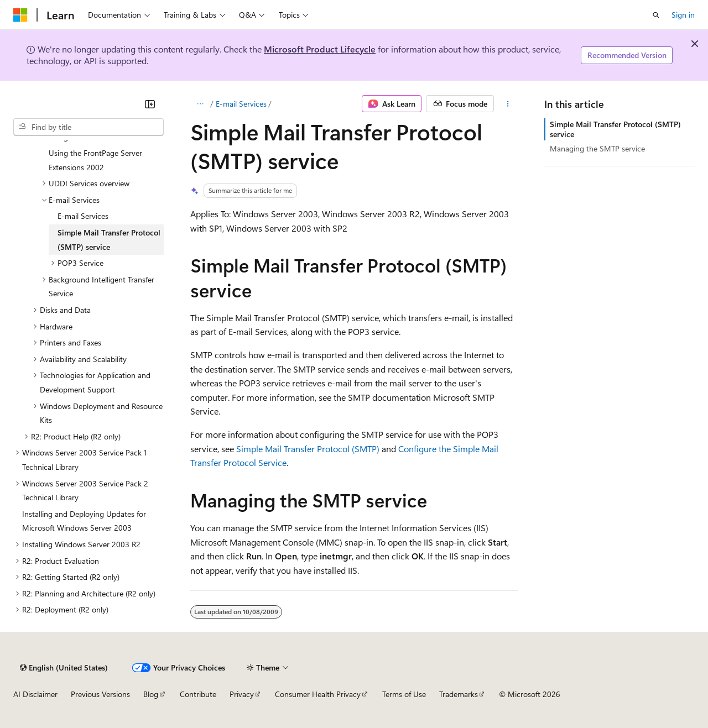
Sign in (683, 15)
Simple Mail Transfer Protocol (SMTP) (308, 449)
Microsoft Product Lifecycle (320, 49)
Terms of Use (404, 694)
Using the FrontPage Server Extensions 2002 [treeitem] (95, 160)
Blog (151, 694)
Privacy (242, 694)
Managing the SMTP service (597, 148)
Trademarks (459, 694)
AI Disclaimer (35, 694)
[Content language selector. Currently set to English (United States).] (64, 668)
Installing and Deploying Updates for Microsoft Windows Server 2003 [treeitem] (84, 521)
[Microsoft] (20, 15)
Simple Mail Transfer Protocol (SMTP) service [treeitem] (109, 240)
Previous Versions (100, 694)
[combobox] (88, 127)
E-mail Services (241, 104)
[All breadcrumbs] (200, 104)
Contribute (198, 694)
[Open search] (656, 15)
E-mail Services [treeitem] (83, 216)
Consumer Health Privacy (318, 694)
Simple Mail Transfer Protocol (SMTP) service (615, 129)
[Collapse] (150, 104)
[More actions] (508, 104)
